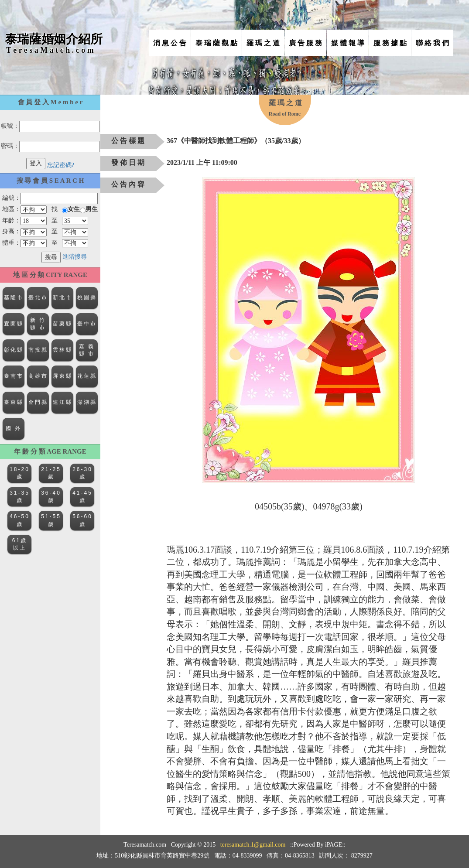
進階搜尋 (75, 257)
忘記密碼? (61, 165)
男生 (92, 209)
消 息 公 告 (170, 43)
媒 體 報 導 (348, 43)
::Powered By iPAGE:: (318, 845)
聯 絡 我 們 (432, 43)
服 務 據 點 (390, 43)
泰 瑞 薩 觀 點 (216, 43)
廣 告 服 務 (305, 43)
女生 (74, 209)
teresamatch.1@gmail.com (253, 845)
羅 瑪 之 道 (263, 43)
